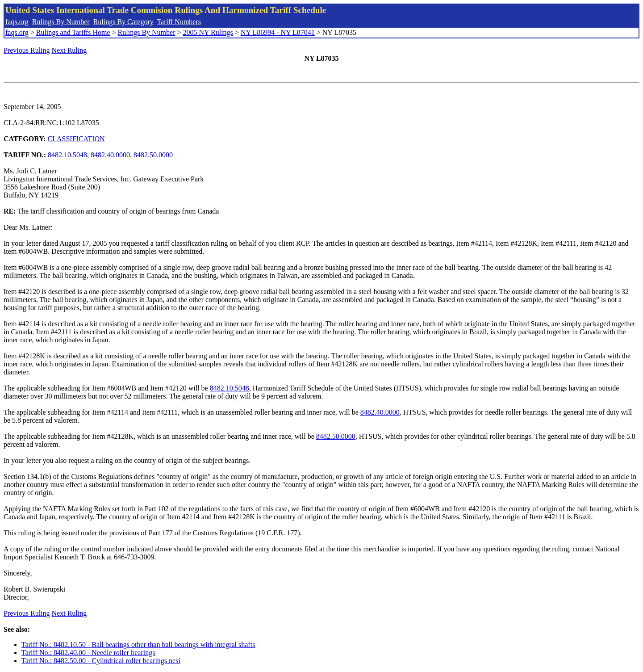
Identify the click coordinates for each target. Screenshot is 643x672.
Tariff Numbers (179, 22)
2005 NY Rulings (208, 32)
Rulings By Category (123, 22)
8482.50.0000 (153, 155)
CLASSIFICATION (76, 139)
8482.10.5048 (67, 155)
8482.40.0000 (110, 155)
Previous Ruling (27, 50)
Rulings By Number (61, 22)
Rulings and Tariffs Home (73, 32)
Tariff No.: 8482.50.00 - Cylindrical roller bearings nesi (101, 661)
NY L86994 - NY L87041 (278, 32)
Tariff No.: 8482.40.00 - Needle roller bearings (88, 653)
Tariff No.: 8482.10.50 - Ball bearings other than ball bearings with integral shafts (138, 645)
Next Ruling (69, 50)
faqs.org (17, 22)
